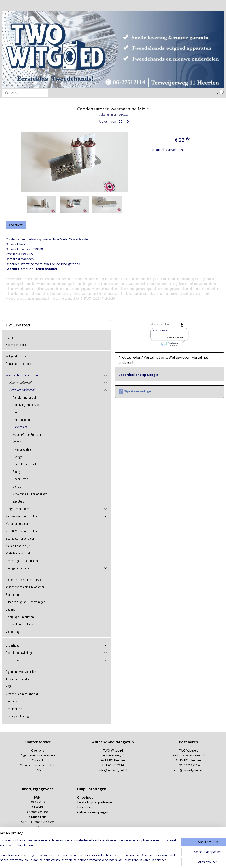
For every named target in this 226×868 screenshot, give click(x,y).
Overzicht (16, 225)
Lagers (10, 609)
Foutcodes (57, 660)
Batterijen (12, 595)
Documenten (14, 709)
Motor (17, 442)
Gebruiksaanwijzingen (57, 653)
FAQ (8, 686)
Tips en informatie (18, 679)
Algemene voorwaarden (21, 672)
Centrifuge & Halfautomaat (24, 561)
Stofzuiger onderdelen (20, 538)
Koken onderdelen (57, 524)
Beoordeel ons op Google (138, 375)
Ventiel (17, 486)
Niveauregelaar (22, 449)
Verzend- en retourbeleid (22, 694)
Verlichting (13, 632)
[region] (84, 851)
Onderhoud (57, 645)
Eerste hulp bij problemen (95, 802)
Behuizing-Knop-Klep (26, 405)
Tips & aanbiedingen (136, 392)
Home (9, 337)
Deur (16, 412)
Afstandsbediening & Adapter (25, 587)
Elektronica (20, 427)
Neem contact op (17, 345)
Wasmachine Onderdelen (57, 375)
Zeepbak (18, 501)
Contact (38, 760)
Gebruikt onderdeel (58, 390)
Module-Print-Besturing (28, 435)
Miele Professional (18, 553)
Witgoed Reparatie (18, 356)
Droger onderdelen (57, 509)
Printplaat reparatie (19, 364)
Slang (16, 472)
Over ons (11, 701)
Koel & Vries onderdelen (21, 531)
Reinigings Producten (20, 617)
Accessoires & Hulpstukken (24, 580)
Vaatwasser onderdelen (57, 516)
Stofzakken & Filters (20, 624)
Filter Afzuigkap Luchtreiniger (25, 602)
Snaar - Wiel (21, 479)
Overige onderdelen (57, 568)
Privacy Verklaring (17, 716)
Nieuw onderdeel (58, 383)
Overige (18, 457)
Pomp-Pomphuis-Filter (27, 464)
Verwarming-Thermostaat (30, 494)
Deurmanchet (22, 420)
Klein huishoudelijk (18, 546)
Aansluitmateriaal (24, 397)
